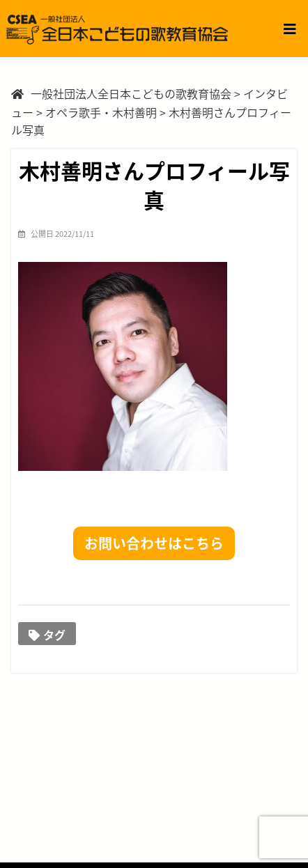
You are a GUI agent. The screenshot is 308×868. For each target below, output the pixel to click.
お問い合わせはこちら (154, 543)
